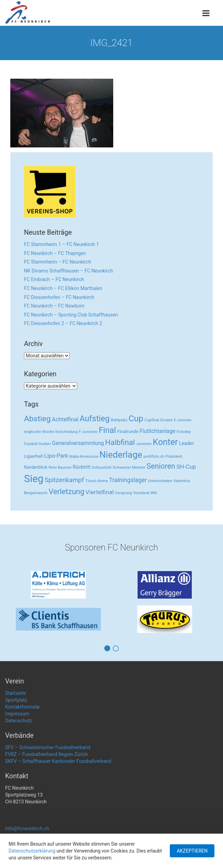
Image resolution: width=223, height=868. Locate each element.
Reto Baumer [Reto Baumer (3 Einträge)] (60, 467)
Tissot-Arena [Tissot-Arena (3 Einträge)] (96, 481)
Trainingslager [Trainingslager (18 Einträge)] (128, 480)
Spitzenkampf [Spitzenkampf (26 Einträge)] (64, 480)
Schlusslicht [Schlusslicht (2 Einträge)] (102, 468)
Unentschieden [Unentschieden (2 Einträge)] (160, 481)
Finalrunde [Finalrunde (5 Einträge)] (128, 431)
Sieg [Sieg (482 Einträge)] (34, 479)
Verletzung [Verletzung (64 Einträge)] (67, 492)
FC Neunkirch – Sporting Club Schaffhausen (71, 315)
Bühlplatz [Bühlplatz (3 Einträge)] (119, 420)
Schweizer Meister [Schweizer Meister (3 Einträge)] (129, 467)
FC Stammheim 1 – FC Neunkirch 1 (61, 244)
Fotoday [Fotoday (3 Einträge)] (184, 432)
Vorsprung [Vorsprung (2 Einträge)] (123, 493)
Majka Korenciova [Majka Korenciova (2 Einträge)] (84, 457)
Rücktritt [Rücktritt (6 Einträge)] (82, 467)
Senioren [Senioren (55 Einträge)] (161, 466)
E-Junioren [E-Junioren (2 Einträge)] (183, 420)
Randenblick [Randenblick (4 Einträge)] (36, 467)
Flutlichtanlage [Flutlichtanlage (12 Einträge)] (158, 431)
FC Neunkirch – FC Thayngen (55, 253)
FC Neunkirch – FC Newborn (54, 306)
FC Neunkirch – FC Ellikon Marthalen (63, 288)
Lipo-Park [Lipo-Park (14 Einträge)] (56, 456)
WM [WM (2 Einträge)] (154, 493)
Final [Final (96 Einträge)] (107, 430)
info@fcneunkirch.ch (27, 828)
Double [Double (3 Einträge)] (166, 420)
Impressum (17, 714)
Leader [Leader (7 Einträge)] (186, 443)
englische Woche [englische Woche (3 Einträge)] (39, 432)
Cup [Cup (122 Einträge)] (136, 418)
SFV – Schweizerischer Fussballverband (48, 747)
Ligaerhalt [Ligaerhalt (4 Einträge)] (33, 456)
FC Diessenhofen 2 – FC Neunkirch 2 (63, 323)
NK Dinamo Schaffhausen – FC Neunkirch (69, 271)
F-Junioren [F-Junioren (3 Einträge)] (88, 432)
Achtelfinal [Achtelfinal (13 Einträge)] (65, 419)
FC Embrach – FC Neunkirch (54, 279)
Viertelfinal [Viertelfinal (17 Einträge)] (99, 492)
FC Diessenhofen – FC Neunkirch (59, 297)
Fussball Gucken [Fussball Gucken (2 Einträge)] (37, 444)
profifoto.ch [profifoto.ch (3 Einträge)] (154, 456)
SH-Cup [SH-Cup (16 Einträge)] (186, 467)
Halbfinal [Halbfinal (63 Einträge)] (120, 442)
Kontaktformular (23, 707)
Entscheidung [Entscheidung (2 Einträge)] (67, 432)
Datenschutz (19, 721)
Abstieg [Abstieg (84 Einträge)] (37, 419)
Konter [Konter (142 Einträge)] (165, 442)
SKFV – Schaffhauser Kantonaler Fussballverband (58, 761)
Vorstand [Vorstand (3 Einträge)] (141, 493)
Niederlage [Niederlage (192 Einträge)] (121, 455)
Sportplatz (16, 700)
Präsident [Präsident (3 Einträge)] (174, 456)
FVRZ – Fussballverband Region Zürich (46, 754)
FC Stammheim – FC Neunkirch (58, 262)
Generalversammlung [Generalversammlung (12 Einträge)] (78, 443)
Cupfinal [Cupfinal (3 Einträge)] (152, 420)
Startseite (15, 693)
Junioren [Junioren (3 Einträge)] (144, 444)
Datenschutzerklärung (32, 851)
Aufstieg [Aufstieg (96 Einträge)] (95, 419)
